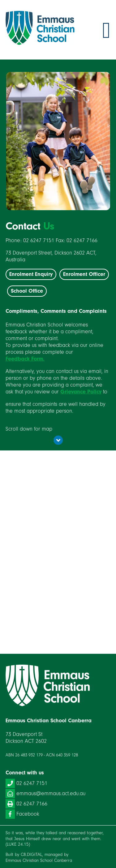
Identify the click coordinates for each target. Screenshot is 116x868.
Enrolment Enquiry (31, 274)
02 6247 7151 (26, 783)
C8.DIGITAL (31, 855)
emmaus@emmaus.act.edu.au (45, 794)
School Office (27, 291)
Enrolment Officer (84, 274)
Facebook (22, 814)
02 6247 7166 (26, 804)
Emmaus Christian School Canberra (39, 860)
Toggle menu (106, 31)
